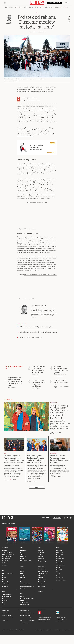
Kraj (16, 7)
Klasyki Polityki (60, 574)
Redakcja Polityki (6, 619)
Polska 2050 (5, 591)
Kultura (31, 7)
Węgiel (22, 563)
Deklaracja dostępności (26, 627)
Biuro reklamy (6, 622)
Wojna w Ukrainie (7, 603)
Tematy (58, 583)
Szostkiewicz (42, 563)
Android (42, 625)
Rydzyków (19, 252)
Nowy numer (10, 7)
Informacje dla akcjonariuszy (27, 630)
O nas (58, 585)
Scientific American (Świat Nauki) (27, 608)
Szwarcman (41, 561)
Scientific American (7, 566)
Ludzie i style (60, 561)
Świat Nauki (5, 570)
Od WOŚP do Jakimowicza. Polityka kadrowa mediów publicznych (40, 284)
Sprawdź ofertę (51, 162)
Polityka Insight (10, 639)
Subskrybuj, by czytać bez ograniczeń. (30, 100)
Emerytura (23, 566)
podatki (32, 308)
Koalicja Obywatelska (8, 582)
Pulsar (22, 605)
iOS (39, 625)
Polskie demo (42, 593)
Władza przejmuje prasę (30, 238)
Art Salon (23, 597)
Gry (21, 591)
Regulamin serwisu (25, 619)
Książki (22, 578)
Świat (21, 7)
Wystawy (23, 587)
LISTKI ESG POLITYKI (26, 570)
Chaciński (41, 566)
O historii (41, 587)
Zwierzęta (59, 576)
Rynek (25, 7)
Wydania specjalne (7, 561)
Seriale (22, 584)
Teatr (22, 589)
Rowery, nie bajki (43, 591)
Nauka (36, 7)
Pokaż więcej (37, 497)
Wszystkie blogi (42, 570)
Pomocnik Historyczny (8, 563)
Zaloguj (67, 3)
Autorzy (58, 581)
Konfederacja (6, 593)
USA (3, 608)
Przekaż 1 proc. (60, 570)
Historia (58, 566)
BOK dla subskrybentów (8, 627)
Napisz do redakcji (7, 625)
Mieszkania (23, 559)
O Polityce (5, 630)
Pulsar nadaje (42, 595)
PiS (26, 308)
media (20, 308)
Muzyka (22, 580)
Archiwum (59, 578)
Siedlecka (41, 559)
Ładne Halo (43, 639)
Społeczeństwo (60, 568)
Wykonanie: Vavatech (50, 639)
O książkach (41, 584)
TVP (40, 110)
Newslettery (59, 559)
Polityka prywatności (25, 625)
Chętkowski (41, 568)
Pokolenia (57, 7)
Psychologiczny (42, 589)
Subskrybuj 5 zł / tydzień (55, 3)
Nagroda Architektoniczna (27, 595)
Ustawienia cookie (24, 632)
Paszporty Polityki (25, 593)
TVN (30, 204)
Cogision (39, 639)
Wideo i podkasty (48, 7)
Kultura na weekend (43, 580)
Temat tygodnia (42, 578)
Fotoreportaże (60, 563)
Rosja (4, 612)
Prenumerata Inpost (46, 526)
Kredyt (22, 568)
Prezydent (5, 595)
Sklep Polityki (60, 587)
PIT (21, 561)
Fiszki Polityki (59, 625)
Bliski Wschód (6, 610)
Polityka (4, 559)
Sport (58, 572)
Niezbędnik (5, 574)
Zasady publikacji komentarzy (27, 622)
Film (21, 582)
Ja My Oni (5, 572)
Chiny (4, 614)
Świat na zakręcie (43, 582)
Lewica (4, 587)
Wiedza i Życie (6, 568)
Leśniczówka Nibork (19, 639)
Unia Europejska (7, 605)
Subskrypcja (57, 526)
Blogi (41, 7)
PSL (3, 589)
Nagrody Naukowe (25, 613)
